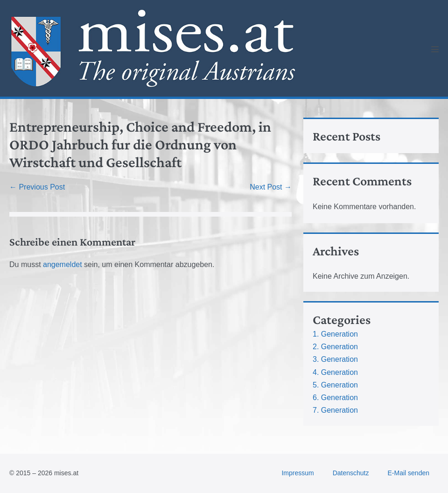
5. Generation (335, 385)
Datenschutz (351, 473)
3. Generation (335, 359)
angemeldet (63, 264)
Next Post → (271, 187)
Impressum (297, 473)
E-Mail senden (409, 473)
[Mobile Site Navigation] (435, 49)
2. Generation (335, 347)
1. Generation (335, 334)
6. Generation (335, 398)
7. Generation (335, 410)
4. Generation (335, 372)
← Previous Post (37, 187)
